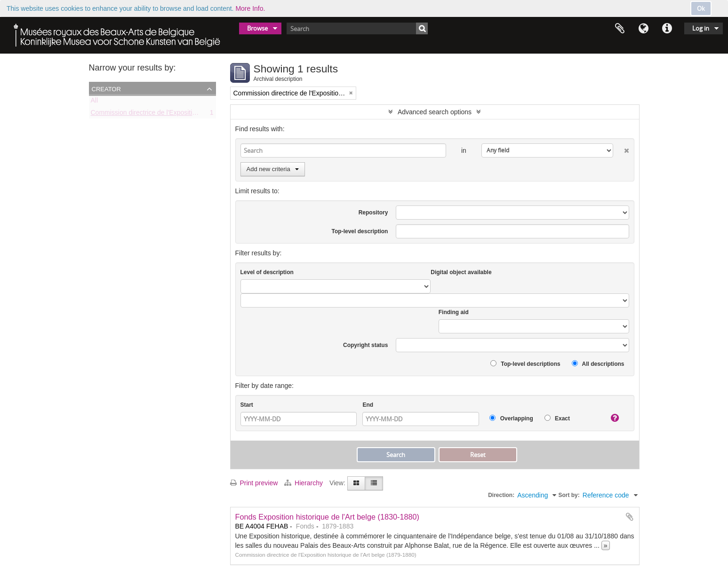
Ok (701, 8)
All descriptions (598, 364)
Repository (373, 213)
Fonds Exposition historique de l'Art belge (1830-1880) (328, 517)
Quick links (667, 29)
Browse (257, 28)
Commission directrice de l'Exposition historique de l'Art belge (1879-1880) (199, 114)
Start (247, 405)
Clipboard (620, 29)
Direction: (501, 495)
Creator (106, 88)
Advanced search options (435, 112)
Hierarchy (304, 483)
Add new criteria (273, 169)
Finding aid (454, 312)
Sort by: (569, 495)
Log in (701, 28)
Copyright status (365, 345)
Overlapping (511, 418)
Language (643, 29)
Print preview (254, 483)
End (368, 405)
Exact (557, 418)
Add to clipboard (630, 517)
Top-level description (360, 231)
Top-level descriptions (525, 364)
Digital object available (461, 272)
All (95, 102)
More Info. (250, 8)
